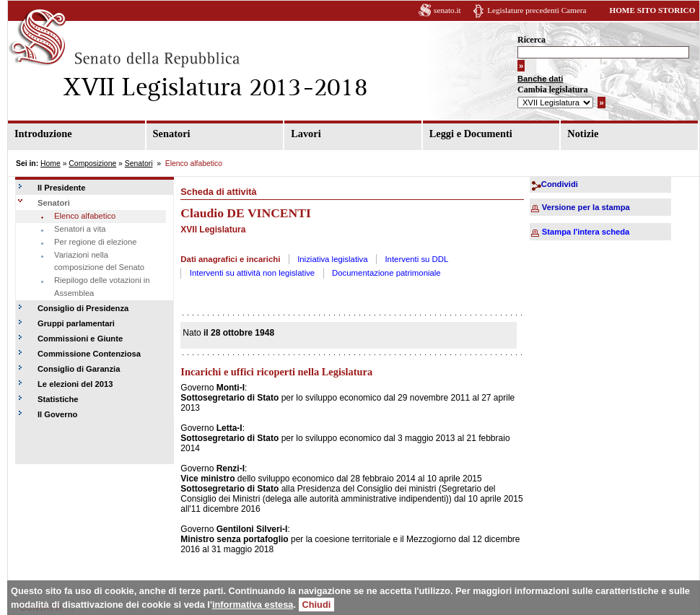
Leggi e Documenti (471, 134)
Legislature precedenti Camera (537, 10)
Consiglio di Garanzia (79, 369)
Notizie (583, 134)
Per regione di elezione (95, 242)
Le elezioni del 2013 (75, 384)
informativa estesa (253, 605)
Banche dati (540, 79)
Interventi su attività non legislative (253, 273)
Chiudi (317, 605)
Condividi (560, 184)
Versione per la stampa (586, 207)
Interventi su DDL (416, 259)
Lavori (306, 134)
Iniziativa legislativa (333, 259)
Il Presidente (62, 188)
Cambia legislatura (553, 90)
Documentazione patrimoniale (386, 273)
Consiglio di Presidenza (83, 308)
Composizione (92, 163)
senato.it (447, 10)
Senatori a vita (80, 229)
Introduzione (43, 134)
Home (51, 163)
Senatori (172, 134)
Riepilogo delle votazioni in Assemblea (102, 287)
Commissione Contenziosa (89, 354)
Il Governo (57, 414)
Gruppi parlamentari (76, 323)
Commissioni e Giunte (80, 339)
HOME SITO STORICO (652, 10)
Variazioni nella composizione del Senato (99, 261)
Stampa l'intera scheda (586, 232)
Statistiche (58, 399)
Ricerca (531, 40)
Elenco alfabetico (85, 216)
